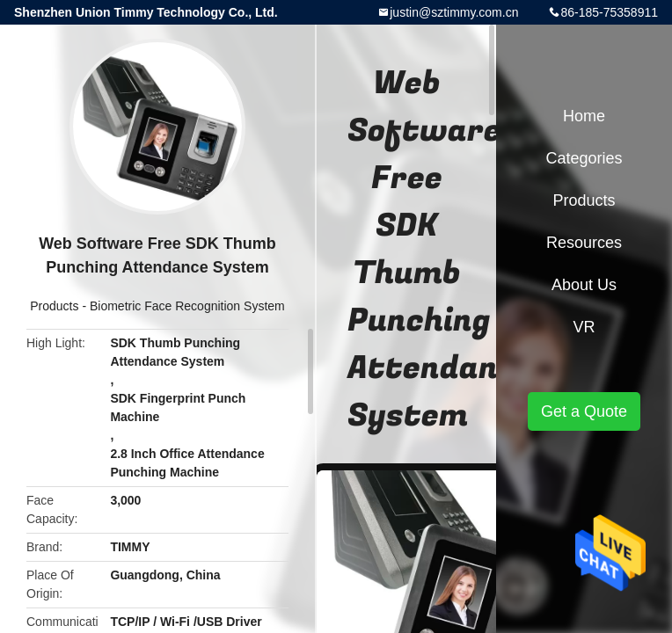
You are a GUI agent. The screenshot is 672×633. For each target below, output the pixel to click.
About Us (584, 285)
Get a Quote (584, 411)
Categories (584, 158)
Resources (584, 243)
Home (584, 116)
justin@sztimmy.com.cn (454, 12)
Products (54, 306)
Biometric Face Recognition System (187, 306)
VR (584, 327)
